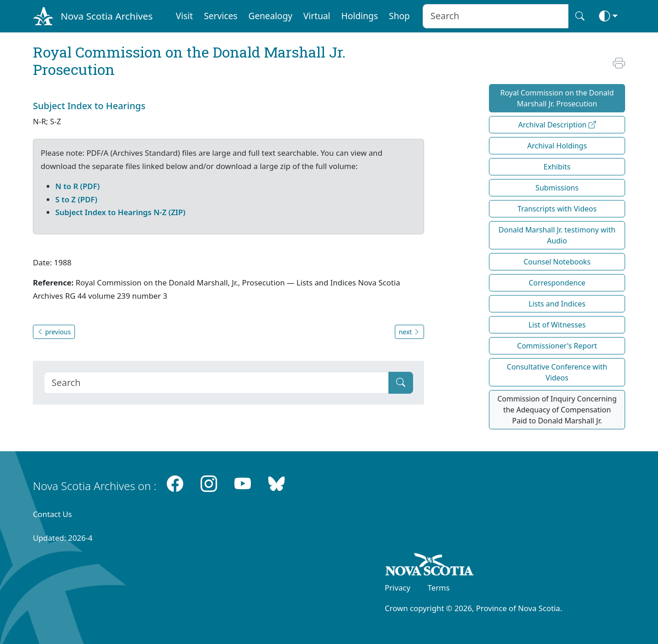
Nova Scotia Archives (107, 16)
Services (220, 16)
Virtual (317, 16)
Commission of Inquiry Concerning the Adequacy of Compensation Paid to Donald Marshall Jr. (557, 410)
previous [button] (54, 332)
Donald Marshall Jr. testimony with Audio (557, 235)
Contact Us (52, 514)
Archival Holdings (557, 146)
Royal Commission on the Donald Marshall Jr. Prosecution (557, 98)
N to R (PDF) (77, 186)
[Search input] (496, 16)
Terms (439, 588)
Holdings (360, 16)
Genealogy (270, 16)
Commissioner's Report (557, 346)
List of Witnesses (557, 325)
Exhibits (557, 167)
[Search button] (580, 16)
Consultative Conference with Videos (557, 372)
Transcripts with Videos (557, 209)
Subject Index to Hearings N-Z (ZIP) (120, 212)
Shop (399, 16)
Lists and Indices (557, 304)
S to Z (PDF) (76, 199)
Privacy (398, 588)
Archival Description (557, 125)
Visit (185, 16)
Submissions (557, 188)
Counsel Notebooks (557, 262)
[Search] (216, 383)
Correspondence (557, 283)
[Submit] (401, 383)
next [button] (409, 332)
